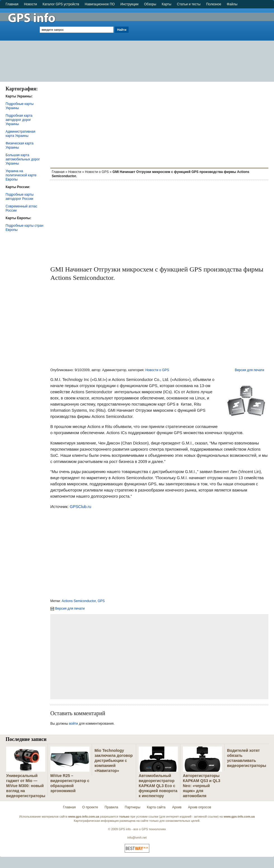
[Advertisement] (202, 43)
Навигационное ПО (100, 4)
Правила (111, 807)
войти (74, 724)
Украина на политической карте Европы (21, 175)
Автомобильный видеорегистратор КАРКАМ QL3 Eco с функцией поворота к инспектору (158, 786)
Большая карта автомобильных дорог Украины (23, 159)
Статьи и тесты (189, 4)
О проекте (90, 807)
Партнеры (133, 807)
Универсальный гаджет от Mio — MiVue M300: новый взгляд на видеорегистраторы (26, 786)
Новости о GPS (97, 172)
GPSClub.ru (80, 507)
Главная (12, 4)
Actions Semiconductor (79, 601)
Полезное (214, 4)
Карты (167, 4)
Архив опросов (199, 807)
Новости (30, 4)
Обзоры (150, 4)
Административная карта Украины (20, 134)
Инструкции (129, 4)
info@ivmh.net (137, 837)
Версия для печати (250, 370)
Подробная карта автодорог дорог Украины (19, 120)
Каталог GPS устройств (61, 4)
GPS (101, 601)
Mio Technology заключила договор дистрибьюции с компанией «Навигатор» (114, 761)
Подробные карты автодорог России (20, 197)
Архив (177, 807)
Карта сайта (156, 807)
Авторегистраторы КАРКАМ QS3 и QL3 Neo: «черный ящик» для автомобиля (202, 786)
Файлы (232, 4)
